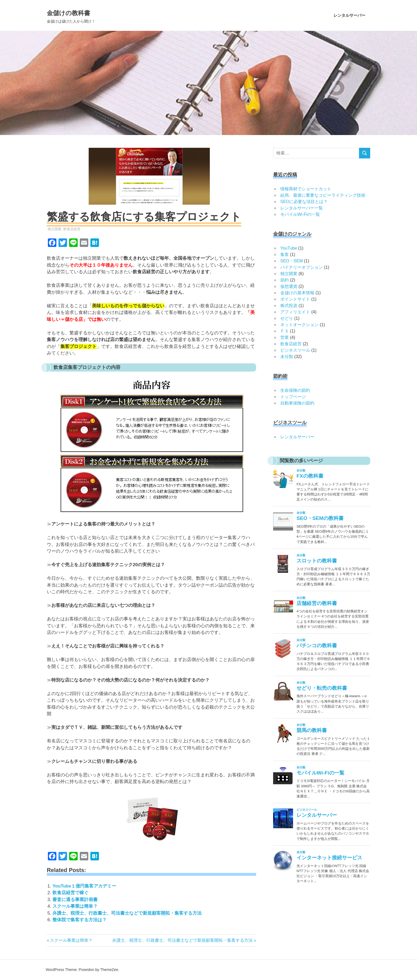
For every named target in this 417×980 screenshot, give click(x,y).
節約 (285, 280)
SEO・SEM (291, 261)
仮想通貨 (289, 286)
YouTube (289, 248)
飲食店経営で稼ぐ (70, 893)
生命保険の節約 (295, 390)
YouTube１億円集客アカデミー (84, 886)
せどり (287, 318)
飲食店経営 (72, 229)
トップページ (293, 397)
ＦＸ (285, 331)
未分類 (287, 357)
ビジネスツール (295, 350)
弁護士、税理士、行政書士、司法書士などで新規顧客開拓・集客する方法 (127, 913)
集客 (285, 255)
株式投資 (289, 306)
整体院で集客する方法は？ (80, 920)
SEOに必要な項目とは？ (304, 202)
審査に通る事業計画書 (75, 900)
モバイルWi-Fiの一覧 (300, 214)
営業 (285, 337)
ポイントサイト (295, 299)
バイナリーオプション (302, 267)
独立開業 (55, 229)
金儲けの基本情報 (297, 293)
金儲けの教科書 (82, 12)
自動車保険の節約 (297, 403)
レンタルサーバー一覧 (302, 208)
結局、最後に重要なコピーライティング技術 (323, 195)
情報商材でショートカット (306, 189)
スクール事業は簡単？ (75, 906)
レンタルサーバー (349, 15)
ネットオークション (299, 325)
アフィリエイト (295, 312)
